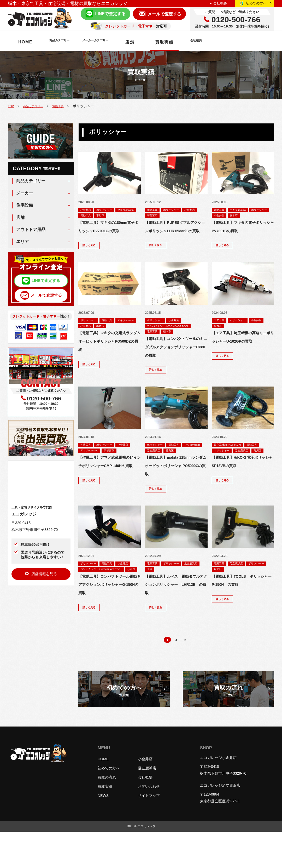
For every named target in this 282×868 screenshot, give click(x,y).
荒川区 (219, 470)
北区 (173, 591)
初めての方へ (259, 3)
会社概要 (220, 3)
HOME (25, 42)
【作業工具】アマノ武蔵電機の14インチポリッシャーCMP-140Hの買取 (109, 486)
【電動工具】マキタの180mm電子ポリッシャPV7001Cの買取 (108, 232)
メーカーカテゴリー (127, 42)
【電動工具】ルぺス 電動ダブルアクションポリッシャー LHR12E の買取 (176, 607)
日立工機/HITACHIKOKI (231, 458)
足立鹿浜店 (181, 464)
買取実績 (207, 42)
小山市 (86, 603)
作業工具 (87, 458)
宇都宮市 (173, 216)
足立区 (244, 591)
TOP (11, 106)
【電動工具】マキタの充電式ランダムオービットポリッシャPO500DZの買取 (109, 352)
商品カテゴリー (69, 42)
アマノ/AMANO (111, 464)
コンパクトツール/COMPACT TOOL (173, 337)
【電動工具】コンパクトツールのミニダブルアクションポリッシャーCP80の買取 (176, 358)
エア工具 (221, 331)
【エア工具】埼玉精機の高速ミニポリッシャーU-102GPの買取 (243, 352)
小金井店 (87, 210)
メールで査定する (164, 14)
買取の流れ (107, 814)
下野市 (131, 216)
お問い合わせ (149, 823)
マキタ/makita (91, 216)
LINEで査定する (110, 14)
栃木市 (263, 216)
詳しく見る (91, 255)
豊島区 (152, 470)
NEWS (103, 832)
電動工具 (66, 106)
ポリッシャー (109, 210)
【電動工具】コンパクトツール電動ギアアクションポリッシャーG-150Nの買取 (109, 619)
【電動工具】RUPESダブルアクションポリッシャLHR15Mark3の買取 (175, 232)
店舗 (173, 42)
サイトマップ (149, 832)
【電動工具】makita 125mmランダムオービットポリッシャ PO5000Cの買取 (176, 486)
